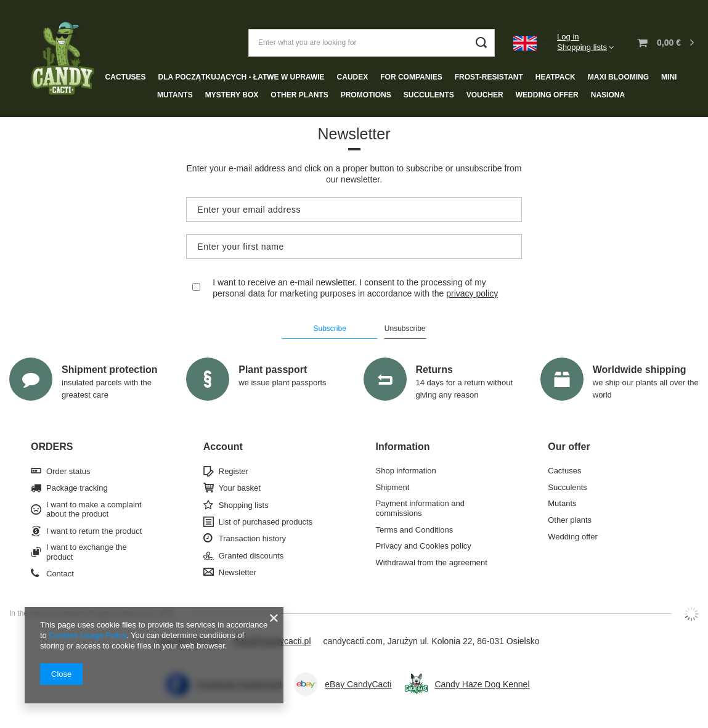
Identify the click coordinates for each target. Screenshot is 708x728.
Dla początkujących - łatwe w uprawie (242, 77)
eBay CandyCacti (358, 684)
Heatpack (555, 77)
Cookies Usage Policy (87, 635)
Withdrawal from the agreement (432, 562)
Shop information (406, 471)
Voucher (485, 95)
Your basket (240, 488)
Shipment (393, 487)
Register (234, 471)
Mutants (175, 95)
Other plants (299, 95)
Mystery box (232, 95)
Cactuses (126, 77)
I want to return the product (94, 531)
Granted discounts (251, 556)
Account (223, 447)
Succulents (429, 95)
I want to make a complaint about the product (94, 509)
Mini (669, 77)
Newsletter (238, 572)
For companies (411, 77)
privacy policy (472, 293)
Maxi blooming (618, 77)
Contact (60, 574)
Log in (568, 37)
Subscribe (329, 329)
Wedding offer (547, 95)
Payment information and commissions (421, 508)
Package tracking (77, 488)
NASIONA (608, 95)
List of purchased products (266, 522)
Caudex (353, 77)
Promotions (366, 95)
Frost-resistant (489, 77)
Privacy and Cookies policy (424, 546)
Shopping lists (582, 47)
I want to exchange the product (87, 552)
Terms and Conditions (415, 530)
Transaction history (252, 538)
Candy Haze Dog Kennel (482, 684)
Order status (68, 471)
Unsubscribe (405, 329)
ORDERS (52, 447)
